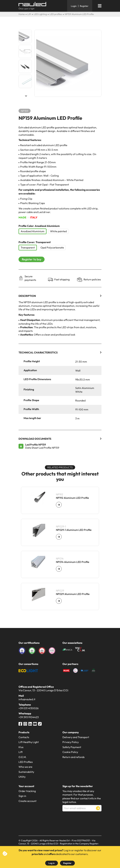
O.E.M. (23, 757)
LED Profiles (26, 762)
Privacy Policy (71, 742)
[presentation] (87, 819)
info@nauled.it (27, 699)
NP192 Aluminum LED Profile (72, 498)
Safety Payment (72, 747)
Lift (21, 752)
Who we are (25, 767)
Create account (27, 801)
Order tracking (27, 791)
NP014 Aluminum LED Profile (73, 562)
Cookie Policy (70, 752)
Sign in (22, 796)
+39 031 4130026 (29, 708)
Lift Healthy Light (29, 742)
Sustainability (26, 772)
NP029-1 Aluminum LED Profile (74, 530)
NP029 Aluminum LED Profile (73, 594)
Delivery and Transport (76, 737)
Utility (22, 777)
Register (67, 863)
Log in (52, 863)
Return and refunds (73, 757)
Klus (21, 747)
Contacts (24, 737)
